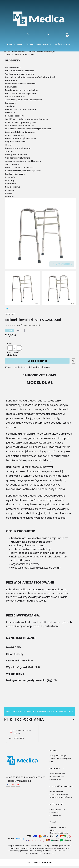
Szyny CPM (10, 177)
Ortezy (8, 145)
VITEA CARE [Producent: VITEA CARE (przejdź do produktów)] (10, 314)
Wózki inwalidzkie (13, 68)
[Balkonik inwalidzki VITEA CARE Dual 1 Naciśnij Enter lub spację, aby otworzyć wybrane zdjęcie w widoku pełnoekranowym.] (59, 288)
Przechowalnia (56, 779)
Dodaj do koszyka (37, 361)
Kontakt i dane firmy (58, 827)
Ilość (9, 343)
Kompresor (11, 184)
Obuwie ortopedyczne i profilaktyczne (23, 161)
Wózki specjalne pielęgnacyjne (20, 74)
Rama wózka (11, 87)
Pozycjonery (11, 80)
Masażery (10, 180)
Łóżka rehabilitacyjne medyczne (20, 122)
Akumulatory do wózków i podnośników (24, 100)
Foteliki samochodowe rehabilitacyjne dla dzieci (28, 129)
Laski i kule (10, 113)
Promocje (10, 197)
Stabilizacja (11, 106)
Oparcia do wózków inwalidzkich (20, 84)
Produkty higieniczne (15, 174)
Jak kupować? (56, 815)
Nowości (9, 193)
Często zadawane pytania (60, 759)
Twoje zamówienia (57, 774)
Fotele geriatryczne (15, 135)
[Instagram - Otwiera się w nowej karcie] (13, 784)
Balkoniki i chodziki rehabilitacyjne (42, 52)
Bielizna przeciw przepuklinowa (20, 167)
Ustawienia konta (57, 776)
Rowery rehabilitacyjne (16, 155)
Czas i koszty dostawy (59, 794)
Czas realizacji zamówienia (61, 797)
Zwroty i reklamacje (58, 756)
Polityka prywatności (58, 809)
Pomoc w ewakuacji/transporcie (21, 138)
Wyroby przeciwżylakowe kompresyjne (23, 171)
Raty (51, 761)
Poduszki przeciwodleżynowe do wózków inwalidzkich (30, 77)
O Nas (52, 830)
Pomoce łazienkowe (15, 116)
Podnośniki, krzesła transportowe (21, 93)
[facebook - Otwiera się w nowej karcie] (8, 784)
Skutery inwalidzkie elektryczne (20, 71)
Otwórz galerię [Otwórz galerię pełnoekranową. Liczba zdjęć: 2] (62, 264)
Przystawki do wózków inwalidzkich (22, 90)
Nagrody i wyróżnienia (59, 833)
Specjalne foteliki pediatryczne (20, 132)
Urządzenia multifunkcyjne (18, 158)
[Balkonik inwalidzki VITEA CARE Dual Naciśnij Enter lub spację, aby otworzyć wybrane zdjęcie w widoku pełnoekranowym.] (41, 234)
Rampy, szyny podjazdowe (18, 148)
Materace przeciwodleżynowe (20, 126)
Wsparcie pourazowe (15, 142)
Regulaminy (54, 812)
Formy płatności (56, 792)
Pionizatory (11, 103)
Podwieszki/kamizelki (15, 97)
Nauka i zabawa (13, 187)
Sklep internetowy (39, 862)
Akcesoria (10, 190)
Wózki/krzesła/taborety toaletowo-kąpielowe (27, 119)
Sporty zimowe (12, 164)
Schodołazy (11, 151)
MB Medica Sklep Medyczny (15, 52)
